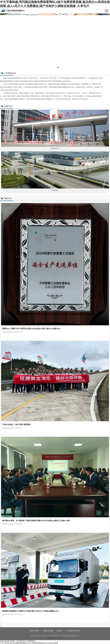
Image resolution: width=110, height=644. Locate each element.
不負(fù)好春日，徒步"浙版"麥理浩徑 (16, 425)
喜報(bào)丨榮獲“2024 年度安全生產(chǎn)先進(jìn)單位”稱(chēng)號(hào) (31, 329)
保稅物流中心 (55, 149)
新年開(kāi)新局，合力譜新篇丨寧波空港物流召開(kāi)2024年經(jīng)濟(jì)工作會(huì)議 (36, 521)
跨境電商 (55, 190)
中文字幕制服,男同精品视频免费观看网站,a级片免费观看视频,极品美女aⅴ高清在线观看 (29, 643)
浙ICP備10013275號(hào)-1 (55, 638)
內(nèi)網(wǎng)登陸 (73, 631)
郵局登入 (60, 631)
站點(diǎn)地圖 (48, 631)
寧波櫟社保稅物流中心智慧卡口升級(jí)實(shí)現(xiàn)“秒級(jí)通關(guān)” (31, 611)
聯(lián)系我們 (35, 631)
